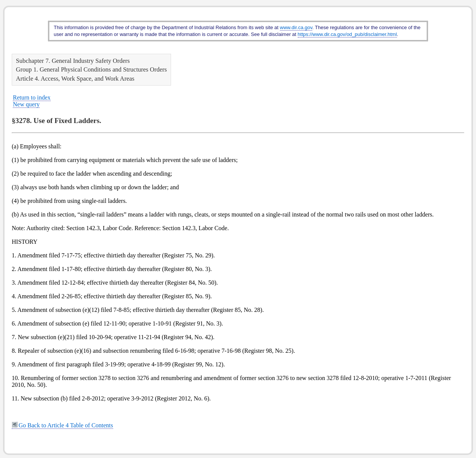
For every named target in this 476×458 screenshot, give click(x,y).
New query (26, 104)
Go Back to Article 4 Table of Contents (62, 425)
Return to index (32, 97)
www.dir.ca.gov (296, 27)
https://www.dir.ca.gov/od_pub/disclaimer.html (347, 34)
